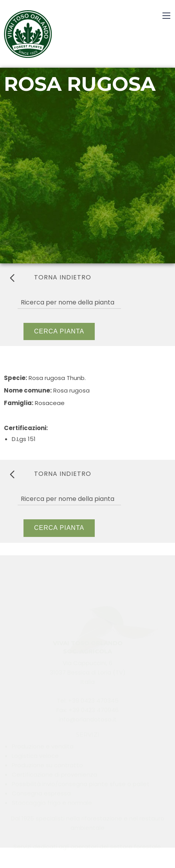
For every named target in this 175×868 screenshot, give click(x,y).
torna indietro (51, 277)
